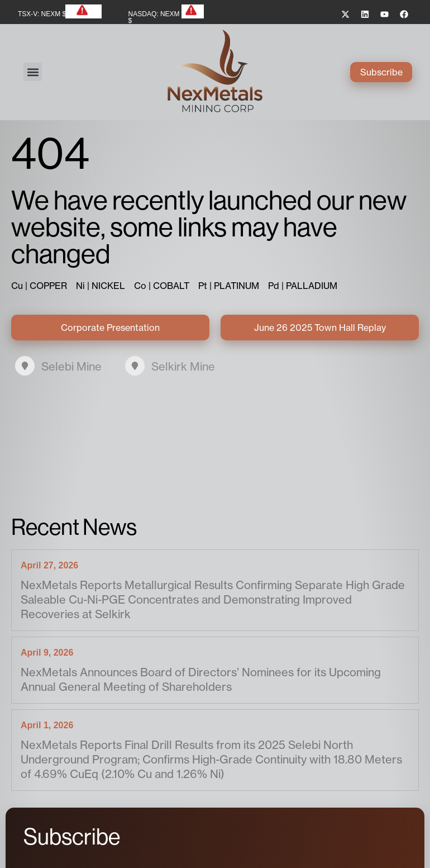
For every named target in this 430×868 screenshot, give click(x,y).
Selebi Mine (71, 366)
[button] (33, 72)
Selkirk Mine (183, 366)
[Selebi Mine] (25, 366)
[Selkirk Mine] (135, 366)
